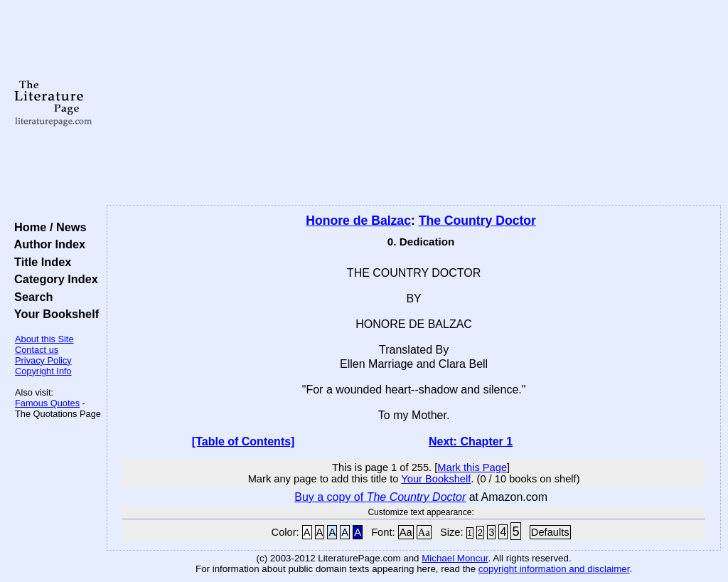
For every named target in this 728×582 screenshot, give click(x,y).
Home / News (47, 227)
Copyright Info (43, 371)
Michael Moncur (455, 558)
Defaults (550, 532)
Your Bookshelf (53, 314)
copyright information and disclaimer (554, 569)
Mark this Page (472, 467)
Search (30, 297)
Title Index (39, 262)
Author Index (47, 244)
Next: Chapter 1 (471, 441)
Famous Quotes (47, 403)
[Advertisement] (414, 103)
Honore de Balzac (358, 221)
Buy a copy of (380, 497)
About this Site (44, 339)
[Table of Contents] (243, 441)
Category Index (53, 279)
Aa (406, 532)
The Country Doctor (477, 221)
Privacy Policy (43, 360)
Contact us (37, 350)
